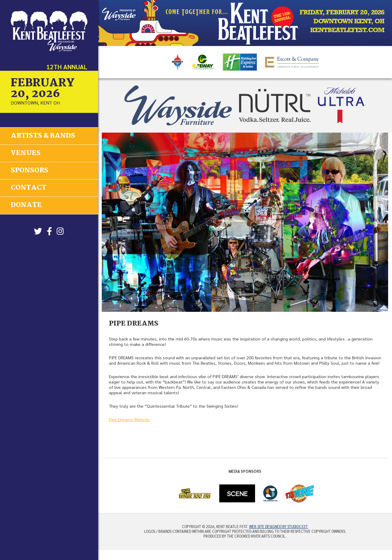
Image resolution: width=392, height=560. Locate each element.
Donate (26, 205)
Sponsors (30, 170)
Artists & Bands (43, 136)
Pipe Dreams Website (129, 419)
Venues (26, 153)
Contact (28, 188)
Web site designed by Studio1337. (279, 527)
